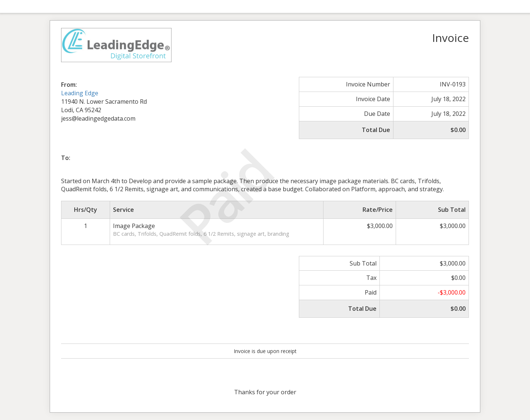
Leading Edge (80, 93)
